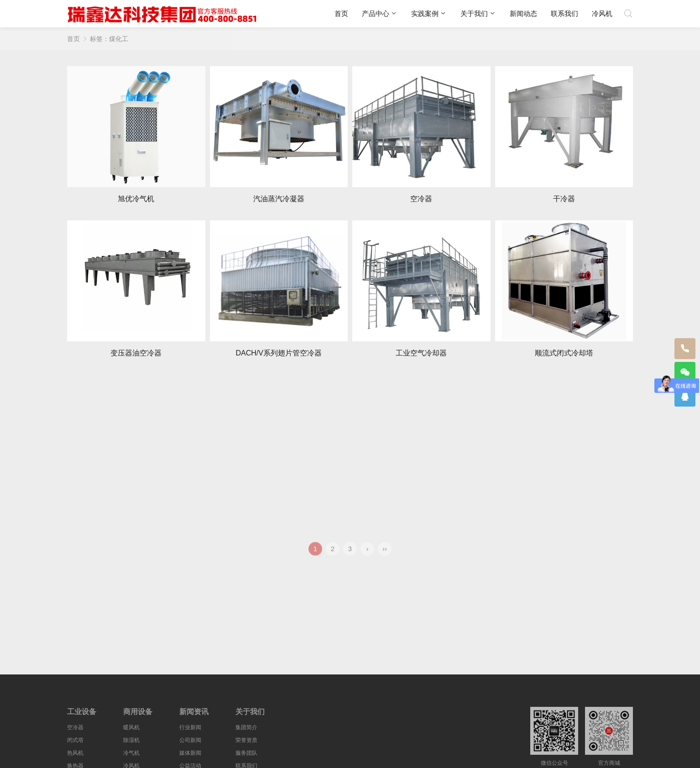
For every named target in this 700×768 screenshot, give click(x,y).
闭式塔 (75, 740)
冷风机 (602, 13)
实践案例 (425, 13)
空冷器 (75, 727)
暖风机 (131, 727)
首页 (341, 13)
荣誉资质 (246, 740)
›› (385, 556)
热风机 (75, 753)
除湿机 (131, 740)
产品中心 (376, 13)
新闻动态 (523, 13)
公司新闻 (190, 740)
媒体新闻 (190, 753)
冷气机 (131, 753)
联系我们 (564, 13)
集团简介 (246, 727)
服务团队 (246, 753)
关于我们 (474, 13)
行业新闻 (190, 727)
